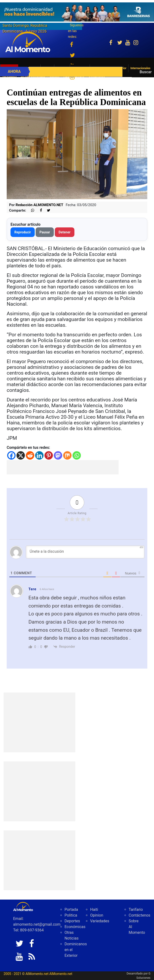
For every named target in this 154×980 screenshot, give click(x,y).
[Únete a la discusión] (85, 552)
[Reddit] (30, 455)
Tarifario (136, 910)
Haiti (94, 910)
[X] (21, 455)
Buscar (146, 72)
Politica (71, 915)
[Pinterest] (49, 455)
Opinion (97, 915)
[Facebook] (11, 455)
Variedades (100, 921)
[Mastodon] (58, 455)
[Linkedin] (39, 455)
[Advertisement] (63, 467)
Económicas (75, 927)
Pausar (45, 232)
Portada (71, 910)
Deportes (72, 921)
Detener (65, 232)
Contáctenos (140, 915)
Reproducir (23, 232)
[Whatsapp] (77, 455)
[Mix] (67, 455)
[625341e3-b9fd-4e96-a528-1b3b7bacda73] (77, 12)
